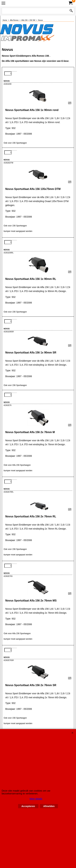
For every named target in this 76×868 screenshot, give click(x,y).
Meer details (36, 799)
